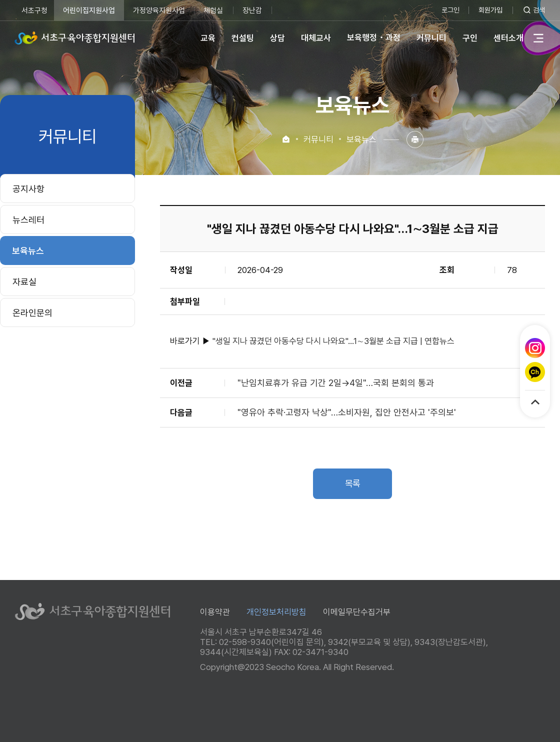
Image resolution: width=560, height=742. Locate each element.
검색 (539, 10)
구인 (469, 38)
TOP (535, 402)
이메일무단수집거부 (357, 612)
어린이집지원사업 (89, 10)
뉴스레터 (28, 220)
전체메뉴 (538, 38)
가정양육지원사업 (159, 10)
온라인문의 (32, 313)
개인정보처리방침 (276, 612)
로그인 (448, 10)
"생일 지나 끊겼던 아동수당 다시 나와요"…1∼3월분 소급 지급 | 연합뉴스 (333, 341)
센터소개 (508, 38)
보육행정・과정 (373, 38)
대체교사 (315, 38)
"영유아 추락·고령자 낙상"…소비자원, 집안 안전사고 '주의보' (347, 412)
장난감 (253, 10)
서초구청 (34, 10)
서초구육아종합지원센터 (75, 38)
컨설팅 (242, 38)
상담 (277, 38)
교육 (207, 38)
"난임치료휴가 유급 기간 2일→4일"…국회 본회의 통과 (336, 383)
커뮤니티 (431, 38)
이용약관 (215, 612)
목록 (352, 484)
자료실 (24, 282)
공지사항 (28, 189)
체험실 (214, 10)
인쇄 (415, 139)
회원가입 (489, 10)
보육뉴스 (28, 251)
